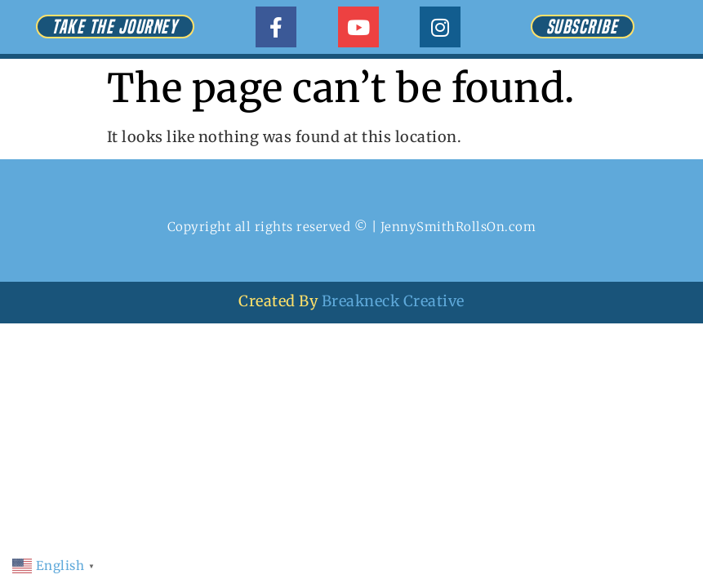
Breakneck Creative (393, 301)
